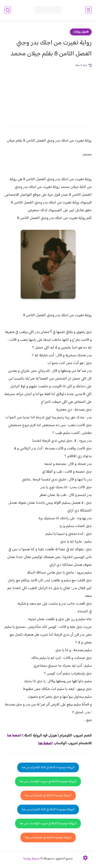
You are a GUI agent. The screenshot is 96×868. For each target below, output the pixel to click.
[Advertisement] (48, 94)
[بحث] (8, 10)
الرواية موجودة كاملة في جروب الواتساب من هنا (48, 781)
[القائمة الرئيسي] (88, 10)
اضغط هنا (14, 736)
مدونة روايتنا (31, 859)
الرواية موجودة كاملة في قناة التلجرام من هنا (48, 767)
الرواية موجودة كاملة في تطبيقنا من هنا (48, 795)
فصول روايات (81, 32)
